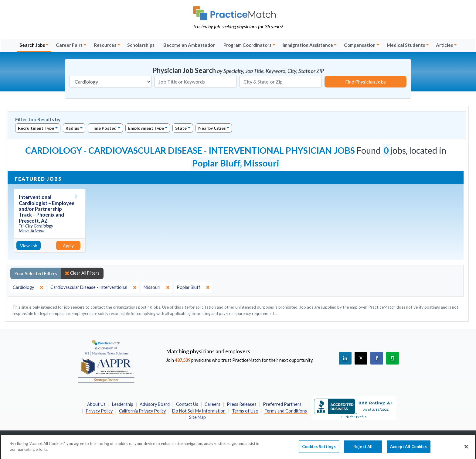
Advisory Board (155, 404)
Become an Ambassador (189, 45)
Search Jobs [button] (32, 45)
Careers (212, 404)
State (181, 128)
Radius (72, 128)
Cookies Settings (319, 449)
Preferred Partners (282, 404)
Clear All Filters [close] (82, 273)
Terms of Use (245, 411)
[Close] (466, 449)
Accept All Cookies (408, 449)
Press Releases (242, 404)
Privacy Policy (99, 411)
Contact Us (187, 404)
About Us (96, 404)
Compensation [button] (360, 45)
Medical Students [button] (406, 45)
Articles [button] (444, 45)
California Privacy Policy (142, 411)
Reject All (363, 449)
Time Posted (104, 128)
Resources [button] (105, 45)
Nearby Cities (212, 128)
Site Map (197, 417)
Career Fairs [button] (69, 45)
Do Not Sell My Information (199, 411)
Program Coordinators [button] (247, 45)
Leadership (123, 404)
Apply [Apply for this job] (68, 246)
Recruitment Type (36, 128)
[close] (28, 287)
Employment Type (146, 128)
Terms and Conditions (286, 411)
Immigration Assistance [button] (308, 45)
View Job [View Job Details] (29, 246)
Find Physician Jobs (365, 82)
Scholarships (141, 45)
